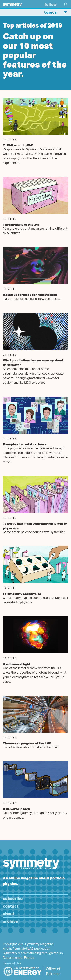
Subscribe (13, 898)
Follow (51, 4)
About (9, 913)
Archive (10, 921)
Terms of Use (12, 964)
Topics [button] (57, 12)
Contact (11, 906)
